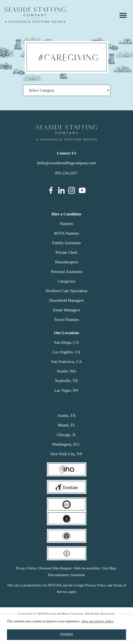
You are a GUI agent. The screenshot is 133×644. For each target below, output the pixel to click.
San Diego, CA (66, 342)
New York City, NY (66, 454)
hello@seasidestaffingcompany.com (66, 163)
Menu (123, 15)
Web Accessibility (87, 568)
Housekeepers (66, 262)
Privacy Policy (26, 568)
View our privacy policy (98, 622)
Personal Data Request (55, 568)
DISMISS (66, 635)
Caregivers (66, 281)
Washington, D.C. (66, 444)
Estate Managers (67, 310)
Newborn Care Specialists (67, 291)
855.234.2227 (66, 173)
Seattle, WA (67, 371)
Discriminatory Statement (67, 575)
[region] (66, 629)
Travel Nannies (66, 320)
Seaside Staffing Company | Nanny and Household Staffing (35, 15)
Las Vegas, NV (66, 390)
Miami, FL (66, 425)
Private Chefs (66, 252)
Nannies (66, 224)
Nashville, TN (66, 381)
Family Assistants (66, 243)
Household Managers (67, 300)
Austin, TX (66, 416)
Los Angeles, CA (67, 352)
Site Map (109, 568)
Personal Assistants (67, 272)
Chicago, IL (66, 435)
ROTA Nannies (66, 233)
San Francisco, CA (66, 362)
